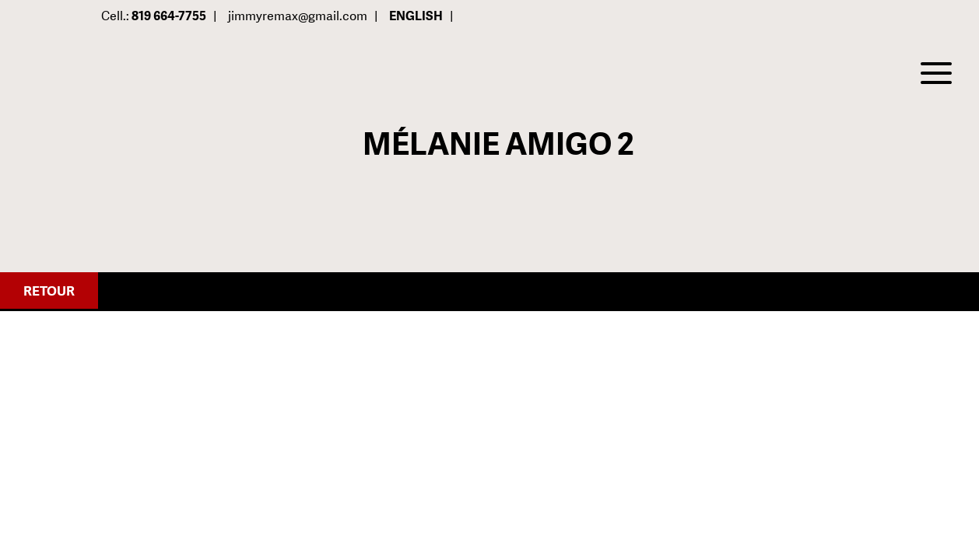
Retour (49, 291)
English (416, 16)
